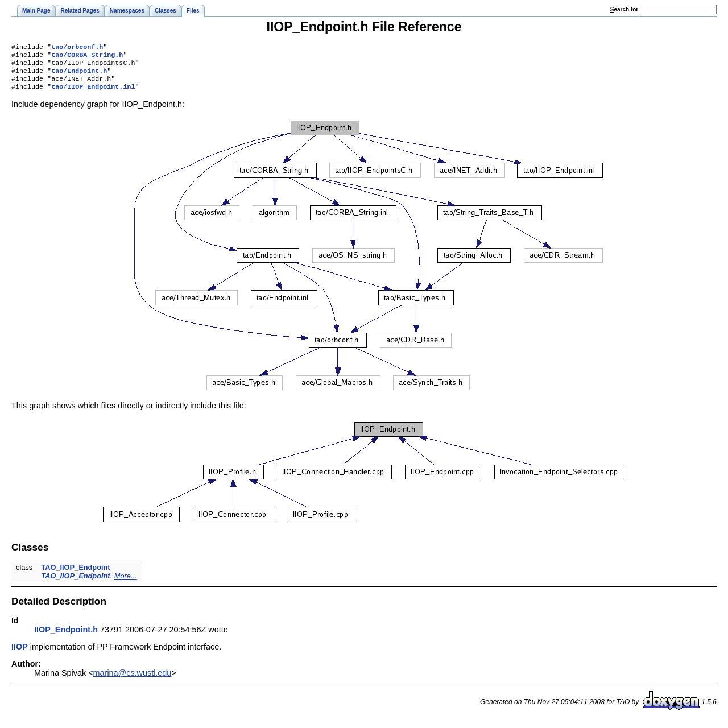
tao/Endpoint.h (79, 75)
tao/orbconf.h (77, 48)
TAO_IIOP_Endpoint (75, 574)
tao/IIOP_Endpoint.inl (93, 93)
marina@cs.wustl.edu (133, 680)
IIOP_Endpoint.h (66, 636)
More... (126, 583)
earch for (624, 9)
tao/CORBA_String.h (87, 57)
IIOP (20, 653)
